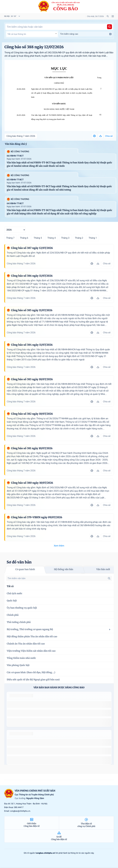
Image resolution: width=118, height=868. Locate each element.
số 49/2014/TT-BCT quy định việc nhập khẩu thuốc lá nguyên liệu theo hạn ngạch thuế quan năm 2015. (58, 704)
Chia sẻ (109, 136)
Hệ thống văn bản (63, 569)
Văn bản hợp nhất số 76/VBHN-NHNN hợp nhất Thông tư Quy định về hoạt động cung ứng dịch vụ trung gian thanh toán (62, 117)
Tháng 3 (65, 238)
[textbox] (32, 34)
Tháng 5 (38, 238)
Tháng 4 (51, 238)
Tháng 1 (93, 238)
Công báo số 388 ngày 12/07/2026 (34, 47)
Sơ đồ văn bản (19, 562)
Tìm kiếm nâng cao (86, 34)
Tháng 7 (10, 238)
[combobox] (32, 34)
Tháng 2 (79, 238)
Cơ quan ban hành (25, 569)
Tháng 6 (24, 238)
